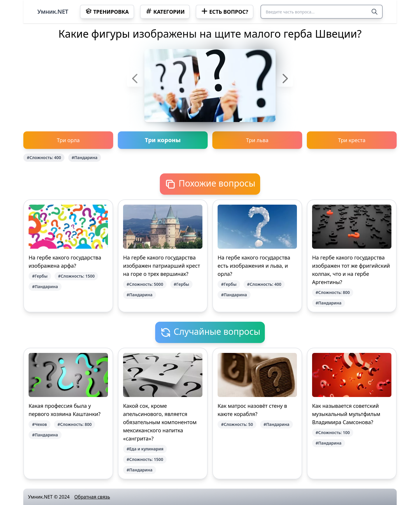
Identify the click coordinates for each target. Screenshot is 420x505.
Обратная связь (92, 497)
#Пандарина (85, 157)
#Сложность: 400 (44, 157)
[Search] (374, 12)
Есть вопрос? (224, 11)
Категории (165, 11)
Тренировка (107, 11)
